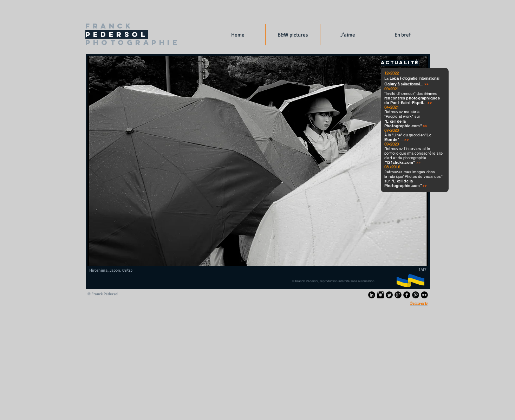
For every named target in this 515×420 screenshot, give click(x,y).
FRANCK (109, 26)
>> (425, 126)
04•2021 (392, 107)
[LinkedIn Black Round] (372, 295)
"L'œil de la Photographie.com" (404, 124)
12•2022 (392, 73)
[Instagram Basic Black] (380, 295)
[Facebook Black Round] (407, 295)
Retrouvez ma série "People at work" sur (402, 114)
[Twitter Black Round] (389, 295)
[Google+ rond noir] (398, 295)
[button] (293, 35)
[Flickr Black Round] (424, 295)
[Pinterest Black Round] (416, 295)
